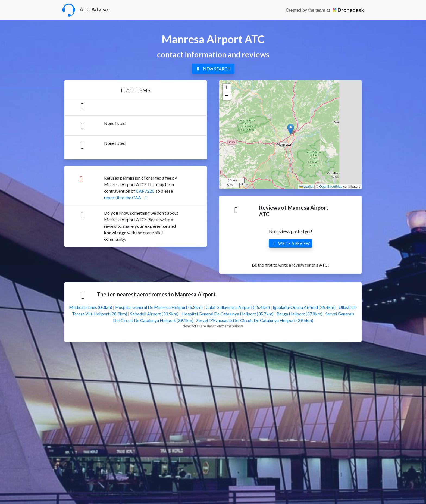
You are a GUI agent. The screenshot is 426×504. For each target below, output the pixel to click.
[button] (291, 129)
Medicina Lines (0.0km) (91, 307)
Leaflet (306, 187)
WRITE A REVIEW (290, 243)
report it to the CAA (126, 197)
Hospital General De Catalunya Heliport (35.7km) (228, 314)
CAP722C (145, 191)
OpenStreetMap (331, 187)
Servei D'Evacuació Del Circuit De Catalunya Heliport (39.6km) (255, 320)
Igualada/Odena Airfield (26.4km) (304, 307)
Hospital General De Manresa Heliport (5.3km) (159, 307)
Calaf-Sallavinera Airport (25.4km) (238, 307)
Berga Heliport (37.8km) (300, 314)
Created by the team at (325, 10)
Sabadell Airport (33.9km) (154, 314)
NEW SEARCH (213, 69)
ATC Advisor (86, 10)
